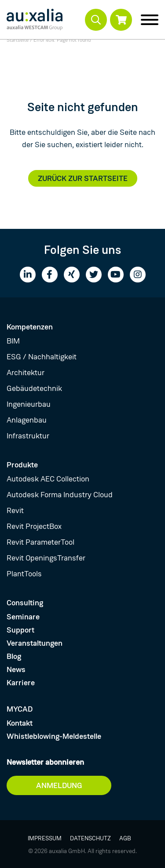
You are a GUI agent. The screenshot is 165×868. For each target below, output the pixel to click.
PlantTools (24, 574)
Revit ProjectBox (34, 526)
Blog (14, 656)
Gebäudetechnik (34, 388)
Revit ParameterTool (40, 542)
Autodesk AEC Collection (48, 479)
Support (20, 630)
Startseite (18, 40)
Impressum (45, 838)
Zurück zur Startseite (83, 178)
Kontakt (20, 723)
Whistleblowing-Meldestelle (54, 736)
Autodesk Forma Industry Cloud (60, 495)
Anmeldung (59, 785)
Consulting (25, 603)
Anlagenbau (27, 420)
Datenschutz (90, 838)
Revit (15, 510)
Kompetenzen (30, 327)
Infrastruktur (28, 436)
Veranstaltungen (35, 643)
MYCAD (20, 709)
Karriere (21, 683)
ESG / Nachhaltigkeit (42, 357)
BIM (13, 341)
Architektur (26, 373)
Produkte (22, 465)
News (16, 669)
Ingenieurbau (29, 404)
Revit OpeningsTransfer (46, 558)
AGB (125, 838)
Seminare (23, 617)
